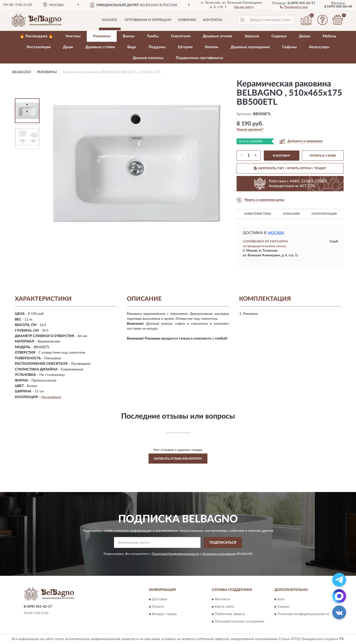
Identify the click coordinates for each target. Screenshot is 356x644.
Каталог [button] (110, 20)
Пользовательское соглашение (240, 622)
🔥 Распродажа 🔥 (36, 36)
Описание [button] (291, 214)
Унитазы (73, 36)
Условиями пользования (219, 554)
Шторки (185, 47)
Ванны (129, 36)
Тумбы (153, 36)
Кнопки (212, 47)
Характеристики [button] (257, 214)
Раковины (102, 36)
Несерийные (51, 397)
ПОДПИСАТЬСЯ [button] (223, 543)
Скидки (283, 607)
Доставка (160, 600)
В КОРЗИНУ (282, 156)
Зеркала (252, 36)
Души (68, 47)
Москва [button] (276, 233)
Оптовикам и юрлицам (148, 20)
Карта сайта (224, 607)
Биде (132, 47)
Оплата (158, 607)
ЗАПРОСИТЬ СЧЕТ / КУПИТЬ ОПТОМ (290, 168)
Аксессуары (319, 47)
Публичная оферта (230, 614)
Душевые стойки (100, 47)
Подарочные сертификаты (200, 58)
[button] (294, 7)
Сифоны (289, 47)
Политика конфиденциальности (303, 614)
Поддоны (157, 47)
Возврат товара (164, 614)
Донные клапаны (148, 58)
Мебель (329, 36)
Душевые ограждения (250, 47)
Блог (281, 600)
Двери (305, 36)
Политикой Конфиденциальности (176, 554)
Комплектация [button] (324, 214)
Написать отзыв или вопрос (178, 459)
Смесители (181, 36)
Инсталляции (39, 47)
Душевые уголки (217, 36)
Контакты (213, 20)
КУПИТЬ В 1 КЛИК (323, 156)
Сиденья (279, 36)
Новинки (187, 20)
